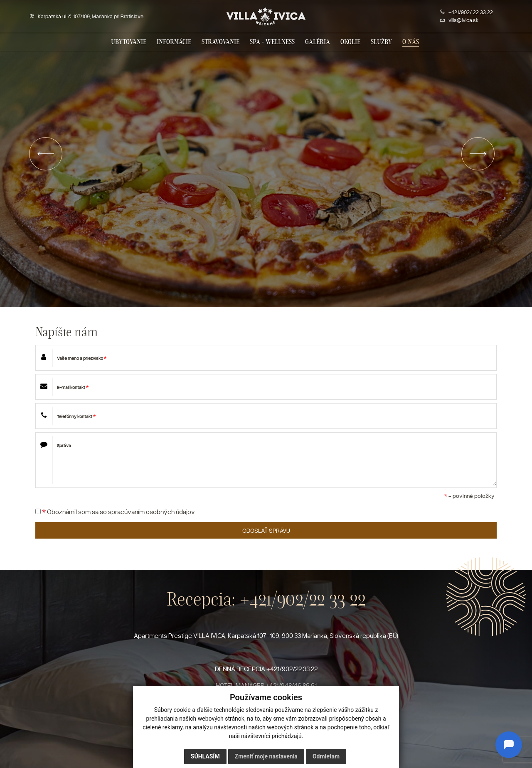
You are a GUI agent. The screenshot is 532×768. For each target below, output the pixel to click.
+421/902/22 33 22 (303, 599)
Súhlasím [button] (205, 756)
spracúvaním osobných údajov (151, 512)
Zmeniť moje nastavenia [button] (266, 756)
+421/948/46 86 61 (291, 685)
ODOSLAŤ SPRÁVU (266, 530)
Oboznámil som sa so (115, 512)
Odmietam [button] (326, 756)
